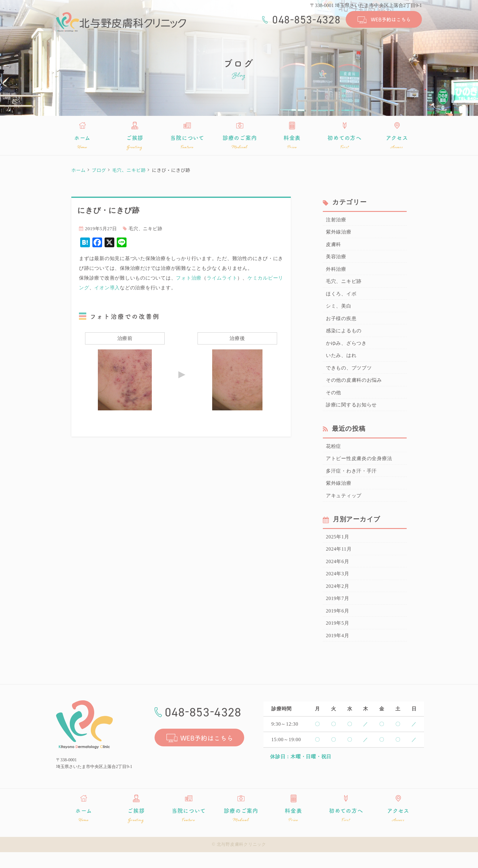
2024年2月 (337, 600)
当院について (187, 142)
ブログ (99, 170)
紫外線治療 (338, 233)
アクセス (397, 142)
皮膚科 (333, 246)
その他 (333, 401)
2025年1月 (337, 549)
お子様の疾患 (340, 323)
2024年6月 (337, 574)
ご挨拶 (135, 142)
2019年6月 (337, 626)
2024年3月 (337, 587)
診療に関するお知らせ (350, 414)
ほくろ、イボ (340, 298)
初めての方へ (344, 142)
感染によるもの (343, 336)
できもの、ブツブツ (348, 375)
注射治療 (335, 220)
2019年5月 (337, 639)
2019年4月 (337, 652)
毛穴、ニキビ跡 (129, 170)
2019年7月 (337, 613)
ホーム (82, 142)
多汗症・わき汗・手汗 (350, 481)
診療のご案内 (240, 142)
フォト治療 (189, 278)
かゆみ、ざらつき (345, 349)
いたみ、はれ (340, 362)
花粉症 (333, 455)
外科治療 (335, 272)
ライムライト (222, 278)
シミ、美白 (338, 311)
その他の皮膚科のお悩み (352, 388)
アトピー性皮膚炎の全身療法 (357, 468)
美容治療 (335, 259)
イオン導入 (107, 288)
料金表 (292, 142)
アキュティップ (343, 507)
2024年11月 (338, 562)
